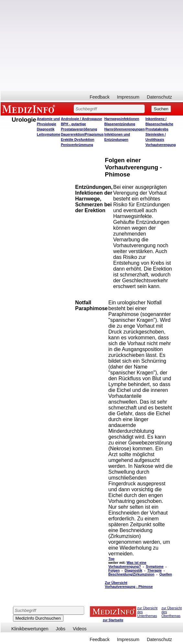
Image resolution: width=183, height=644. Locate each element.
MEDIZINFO (30, 109)
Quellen (166, 574)
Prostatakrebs (157, 129)
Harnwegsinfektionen (122, 119)
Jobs (61, 629)
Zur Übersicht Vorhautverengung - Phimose (129, 585)
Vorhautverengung (161, 145)
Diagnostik (133, 570)
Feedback (100, 97)
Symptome (154, 566)
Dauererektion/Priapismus (82, 134)
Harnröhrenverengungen (125, 129)
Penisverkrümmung (77, 145)
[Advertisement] (92, 45)
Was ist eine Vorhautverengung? (127, 565)
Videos (80, 629)
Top (111, 559)
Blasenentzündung (120, 124)
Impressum (128, 97)
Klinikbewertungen (30, 629)
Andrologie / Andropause (81, 119)
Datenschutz (159, 97)
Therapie (154, 570)
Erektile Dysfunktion (78, 140)
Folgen (114, 570)
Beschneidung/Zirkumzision (131, 574)
